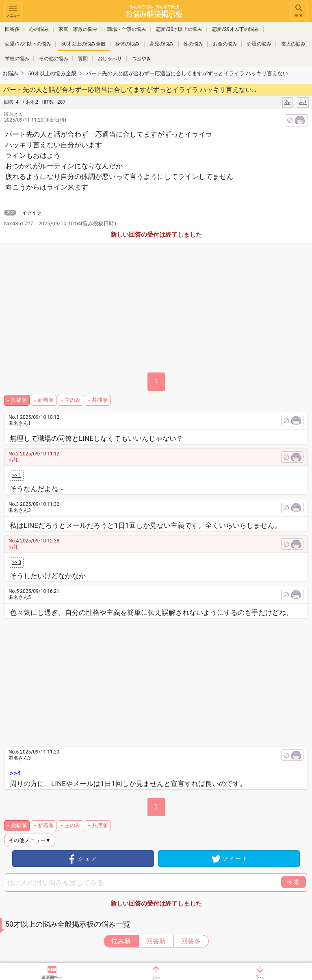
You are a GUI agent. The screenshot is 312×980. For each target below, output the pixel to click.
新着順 (46, 400)
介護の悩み (259, 44)
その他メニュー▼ (30, 840)
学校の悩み (17, 59)
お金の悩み (225, 44)
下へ (260, 977)
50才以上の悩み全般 (83, 44)
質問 (83, 59)
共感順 (100, 400)
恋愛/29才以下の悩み (235, 29)
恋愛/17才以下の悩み (28, 44)
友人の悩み (293, 44)
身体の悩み (128, 44)
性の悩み (193, 44)
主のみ (73, 400)
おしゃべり (110, 59)
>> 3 (17, 562)
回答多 (12, 29)
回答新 (156, 941)
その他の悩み (54, 59)
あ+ (303, 102)
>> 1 (17, 475)
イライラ (32, 213)
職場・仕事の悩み (127, 29)
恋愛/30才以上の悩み (179, 29)
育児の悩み (162, 44)
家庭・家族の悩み (78, 29)
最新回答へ (52, 977)
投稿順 (19, 400)
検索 (299, 10)
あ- (287, 102)
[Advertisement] (163, 679)
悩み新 (121, 941)
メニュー (13, 10)
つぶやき (141, 59)
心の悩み (39, 29)
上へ (156, 977)
